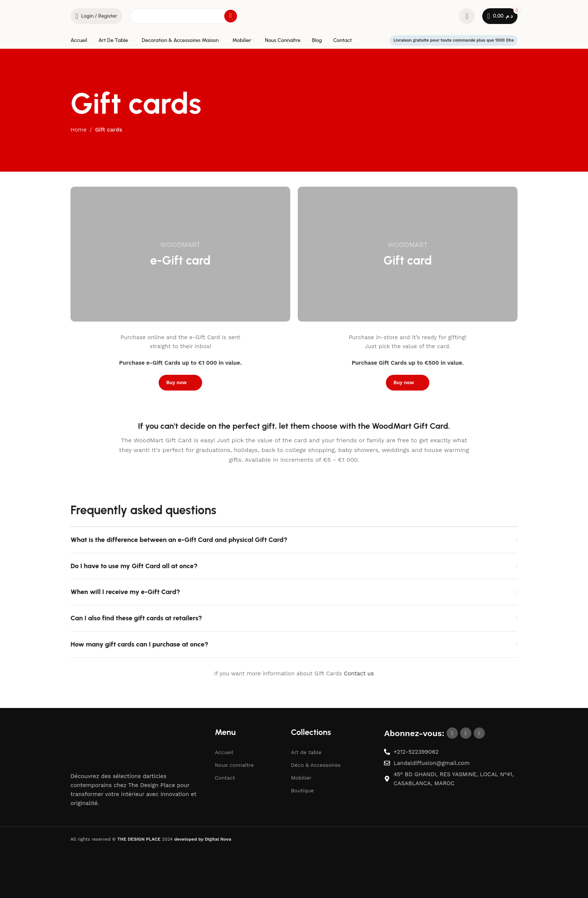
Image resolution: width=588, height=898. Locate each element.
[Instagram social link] (466, 733)
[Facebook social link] (452, 733)
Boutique (302, 790)
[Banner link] (180, 254)
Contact (225, 778)
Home (79, 130)
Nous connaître (234, 765)
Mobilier (301, 778)
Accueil (224, 752)
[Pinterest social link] (479, 733)
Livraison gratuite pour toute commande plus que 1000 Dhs (454, 40)
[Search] (184, 16)
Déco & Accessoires (316, 765)
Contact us (359, 673)
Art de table (306, 752)
